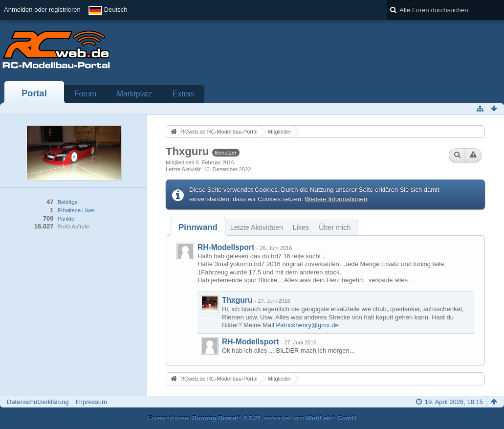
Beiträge (68, 202)
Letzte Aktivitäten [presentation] (257, 227)
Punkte (66, 219)
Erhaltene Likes (76, 210)
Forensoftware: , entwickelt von (252, 418)
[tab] (198, 227)
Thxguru (237, 300)
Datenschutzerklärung (38, 402)
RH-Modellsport (226, 247)
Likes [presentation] (301, 227)
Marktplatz (134, 94)
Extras (183, 94)
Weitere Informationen (336, 199)
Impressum (91, 402)
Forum (85, 94)
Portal (34, 93)
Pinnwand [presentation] (198, 227)
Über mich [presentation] (335, 227)
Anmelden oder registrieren (42, 10)
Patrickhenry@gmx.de (307, 325)
